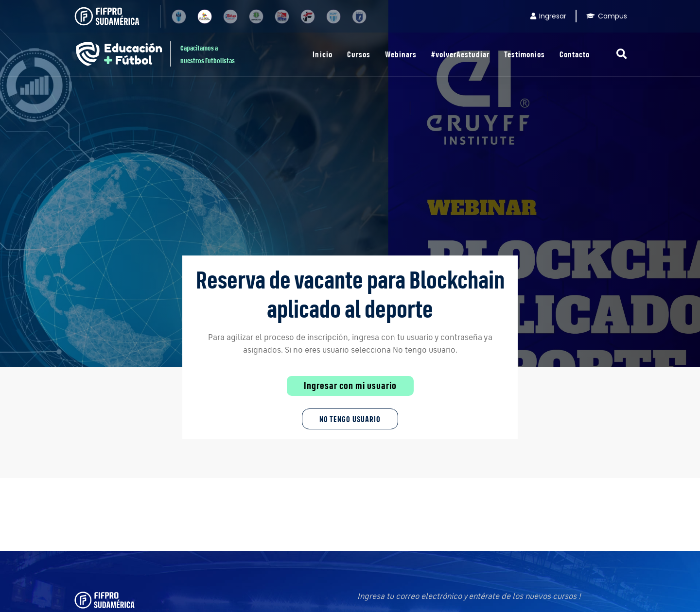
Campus (607, 16)
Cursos (359, 54)
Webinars (401, 54)
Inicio (322, 54)
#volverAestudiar (460, 54)
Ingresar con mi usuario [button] (350, 386)
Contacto (575, 54)
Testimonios (525, 54)
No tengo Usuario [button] (350, 419)
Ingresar (548, 16)
